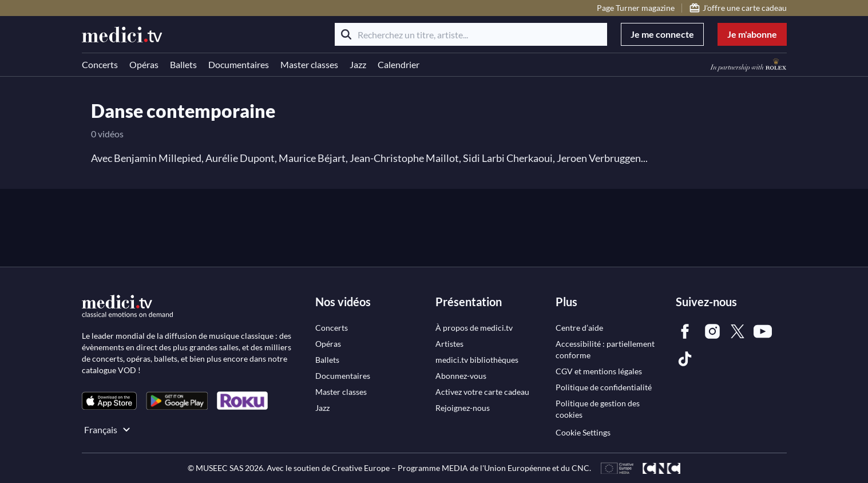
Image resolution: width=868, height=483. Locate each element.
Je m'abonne (752, 34)
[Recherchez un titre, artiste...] (471, 34)
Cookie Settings (583, 432)
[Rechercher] (346, 34)
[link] (109, 401)
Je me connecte (662, 34)
